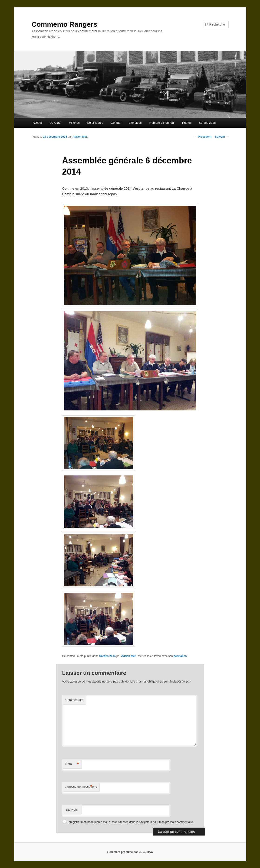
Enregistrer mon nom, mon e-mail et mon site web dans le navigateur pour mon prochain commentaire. (130, 822)
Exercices (135, 123)
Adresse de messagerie (81, 787)
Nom (72, 764)
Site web (71, 810)
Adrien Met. (80, 137)
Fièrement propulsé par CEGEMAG (130, 852)
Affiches (74, 123)
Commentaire (74, 700)
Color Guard (95, 123)
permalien (180, 656)
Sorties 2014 (107, 656)
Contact (116, 123)
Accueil (38, 123)
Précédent (203, 137)
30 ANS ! (56, 123)
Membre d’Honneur (162, 123)
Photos (187, 123)
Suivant (222, 137)
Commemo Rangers (64, 24)
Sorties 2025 (207, 123)
